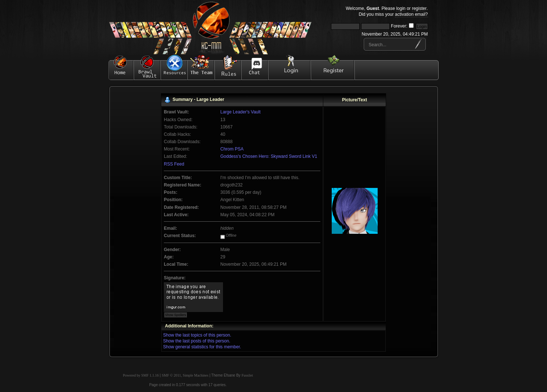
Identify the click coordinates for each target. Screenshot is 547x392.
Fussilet (247, 375)
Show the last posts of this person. (197, 341)
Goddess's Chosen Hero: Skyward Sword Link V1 (269, 156)
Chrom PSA (232, 149)
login (401, 8)
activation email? (411, 14)
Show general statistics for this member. (202, 347)
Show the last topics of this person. (197, 335)
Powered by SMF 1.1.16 (141, 375)
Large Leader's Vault (240, 112)
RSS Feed (174, 164)
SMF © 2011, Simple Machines (185, 375)
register (419, 8)
